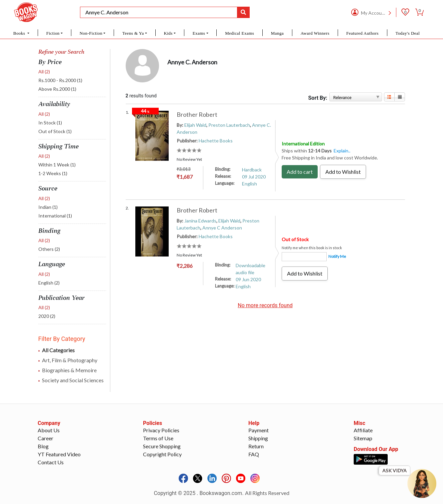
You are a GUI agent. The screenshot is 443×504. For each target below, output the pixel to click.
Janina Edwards (200, 221)
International (55, 216)
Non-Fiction (91, 33)
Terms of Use (158, 438)
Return (256, 446)
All (44, 72)
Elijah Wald (195, 125)
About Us (49, 430)
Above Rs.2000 (57, 89)
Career (45, 438)
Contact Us (51, 462)
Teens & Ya (133, 33)
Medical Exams (239, 33)
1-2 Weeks (53, 173)
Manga (277, 33)
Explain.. (342, 151)
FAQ (254, 454)
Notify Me (337, 256)
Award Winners (315, 33)
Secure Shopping (162, 446)
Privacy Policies (161, 430)
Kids (168, 33)
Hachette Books (216, 141)
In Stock (50, 123)
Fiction (53, 33)
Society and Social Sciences (73, 380)
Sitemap (363, 438)
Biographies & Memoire (69, 370)
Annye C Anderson (222, 228)
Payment (258, 430)
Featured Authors (362, 33)
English (49, 283)
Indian (48, 207)
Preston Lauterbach (229, 125)
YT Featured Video (59, 454)
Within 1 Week (57, 165)
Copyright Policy (162, 454)
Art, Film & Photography (70, 360)
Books (20, 33)
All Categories (58, 350)
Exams (199, 33)
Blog (43, 446)
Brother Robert (197, 114)
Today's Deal (407, 33)
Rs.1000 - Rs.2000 (60, 80)
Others (49, 249)
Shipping (258, 438)
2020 (47, 316)
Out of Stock (55, 131)
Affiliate (363, 430)
